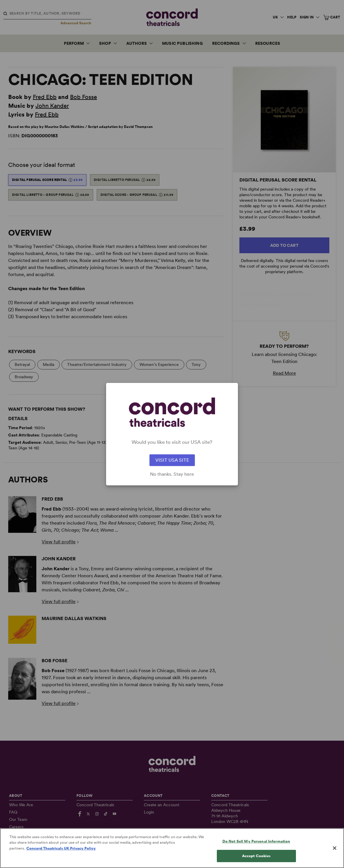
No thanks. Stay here (172, 474)
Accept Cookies (256, 856)
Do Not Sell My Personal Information (256, 841)
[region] (172, 848)
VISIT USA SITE (172, 460)
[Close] (335, 848)
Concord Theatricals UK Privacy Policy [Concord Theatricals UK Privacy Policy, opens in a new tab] (61, 848)
